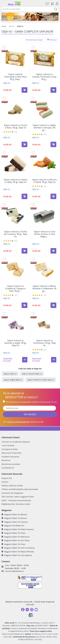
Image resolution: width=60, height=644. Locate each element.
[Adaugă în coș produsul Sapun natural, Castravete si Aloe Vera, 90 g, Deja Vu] (24, 90)
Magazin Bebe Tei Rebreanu (16, 537)
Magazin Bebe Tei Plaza (14, 533)
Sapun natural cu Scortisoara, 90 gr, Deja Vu (44, 343)
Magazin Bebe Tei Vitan (13, 544)
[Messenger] (27, 610)
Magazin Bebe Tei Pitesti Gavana (18, 529)
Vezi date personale (23, 422)
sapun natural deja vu (32, 374)
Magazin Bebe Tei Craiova (15, 522)
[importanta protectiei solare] (30, 17)
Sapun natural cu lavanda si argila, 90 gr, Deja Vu (15, 343)
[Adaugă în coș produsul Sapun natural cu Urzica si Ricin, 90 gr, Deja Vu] (24, 144)
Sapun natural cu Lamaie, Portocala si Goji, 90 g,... (44, 77)
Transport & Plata (10, 449)
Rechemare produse (11, 464)
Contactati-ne (8, 468)
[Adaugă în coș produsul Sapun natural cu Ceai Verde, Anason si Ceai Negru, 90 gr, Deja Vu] (53, 251)
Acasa (4, 26)
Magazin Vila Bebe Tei (13, 525)
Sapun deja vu (10, 374)
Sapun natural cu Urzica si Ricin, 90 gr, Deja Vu (15, 126)
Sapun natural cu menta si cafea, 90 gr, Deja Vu (16, 181)
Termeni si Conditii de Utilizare (16, 442)
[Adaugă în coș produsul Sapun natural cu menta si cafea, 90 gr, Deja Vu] (24, 196)
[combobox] (30, 9)
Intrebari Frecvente (10, 457)
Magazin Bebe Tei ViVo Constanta (18, 548)
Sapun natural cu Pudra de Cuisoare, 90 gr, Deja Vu (16, 234)
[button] (25, 360)
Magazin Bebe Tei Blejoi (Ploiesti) (18, 552)
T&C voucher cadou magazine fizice (18, 497)
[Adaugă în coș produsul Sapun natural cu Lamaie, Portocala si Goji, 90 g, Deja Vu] (53, 90)
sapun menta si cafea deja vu (41, 380)
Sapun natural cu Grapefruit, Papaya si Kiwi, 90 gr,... (16, 289)
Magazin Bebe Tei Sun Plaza (16, 540)
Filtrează (52, 40)
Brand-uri (6, 460)
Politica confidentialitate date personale (20, 489)
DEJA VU (7, 83)
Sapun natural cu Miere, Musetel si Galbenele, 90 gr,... (44, 289)
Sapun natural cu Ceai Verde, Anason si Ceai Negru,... (45, 234)
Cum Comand (8, 445)
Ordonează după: (34, 40)
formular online (23, 504)
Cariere (5, 482)
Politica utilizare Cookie (12, 486)
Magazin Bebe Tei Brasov (14, 518)
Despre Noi (7, 478)
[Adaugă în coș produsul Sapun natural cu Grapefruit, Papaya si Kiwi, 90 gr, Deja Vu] (24, 305)
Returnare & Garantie (11, 453)
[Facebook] (23, 610)
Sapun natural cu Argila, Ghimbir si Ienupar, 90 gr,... (44, 128)
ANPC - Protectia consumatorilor (16, 500)
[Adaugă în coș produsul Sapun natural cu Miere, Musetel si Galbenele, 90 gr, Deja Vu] (53, 305)
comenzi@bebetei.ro (14, 571)
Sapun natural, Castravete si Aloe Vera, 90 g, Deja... (16, 77)
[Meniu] (4, 4)
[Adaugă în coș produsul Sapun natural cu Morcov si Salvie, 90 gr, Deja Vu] (53, 196)
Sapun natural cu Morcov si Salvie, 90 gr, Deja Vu (45, 181)
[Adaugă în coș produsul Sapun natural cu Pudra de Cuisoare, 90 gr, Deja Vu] (24, 251)
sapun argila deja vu (13, 380)
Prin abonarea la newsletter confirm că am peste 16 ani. (32, 402)
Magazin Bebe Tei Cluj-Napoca (17, 555)
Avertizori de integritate (12, 493)
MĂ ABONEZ (30, 414)
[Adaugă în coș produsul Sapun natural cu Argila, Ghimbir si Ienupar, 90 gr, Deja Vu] (53, 144)
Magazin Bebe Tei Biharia (14, 514)
